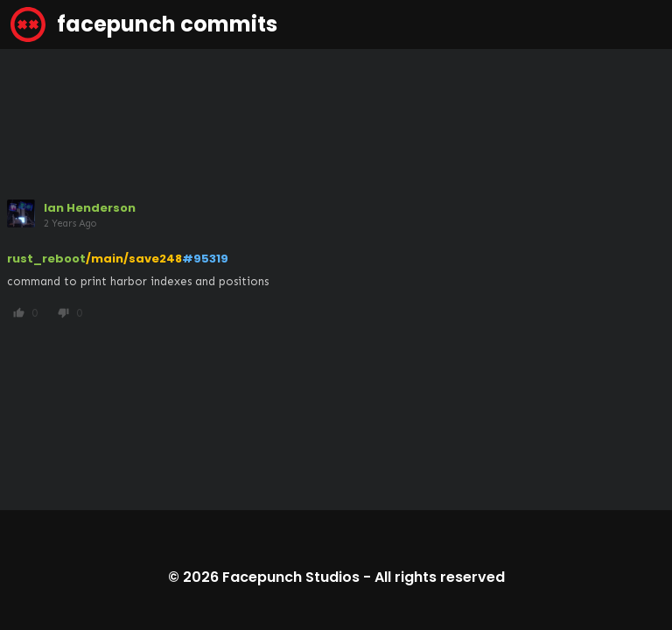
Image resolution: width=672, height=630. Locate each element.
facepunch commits (144, 24)
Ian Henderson (90, 208)
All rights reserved (440, 577)
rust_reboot (46, 259)
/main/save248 (134, 259)
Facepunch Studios (291, 577)
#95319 (205, 259)
